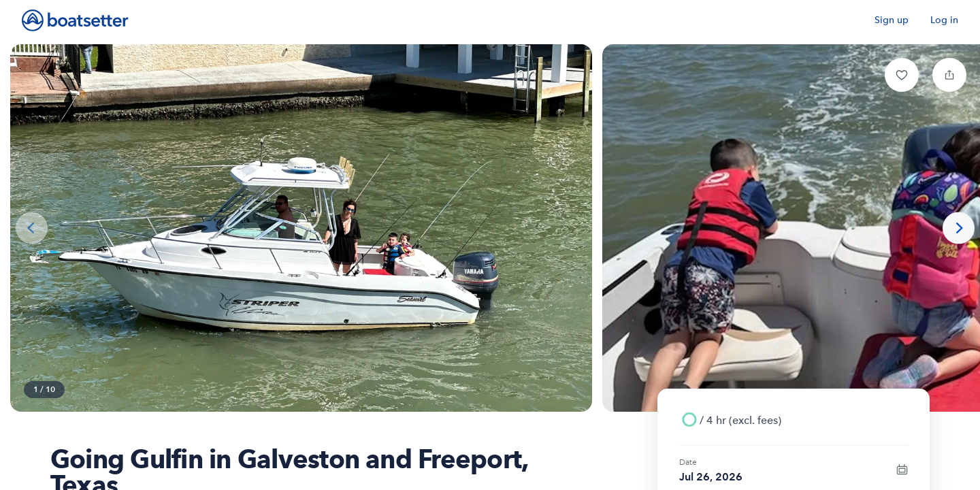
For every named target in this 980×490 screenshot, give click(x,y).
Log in (944, 20)
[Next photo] (959, 228)
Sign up (892, 20)
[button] (902, 75)
